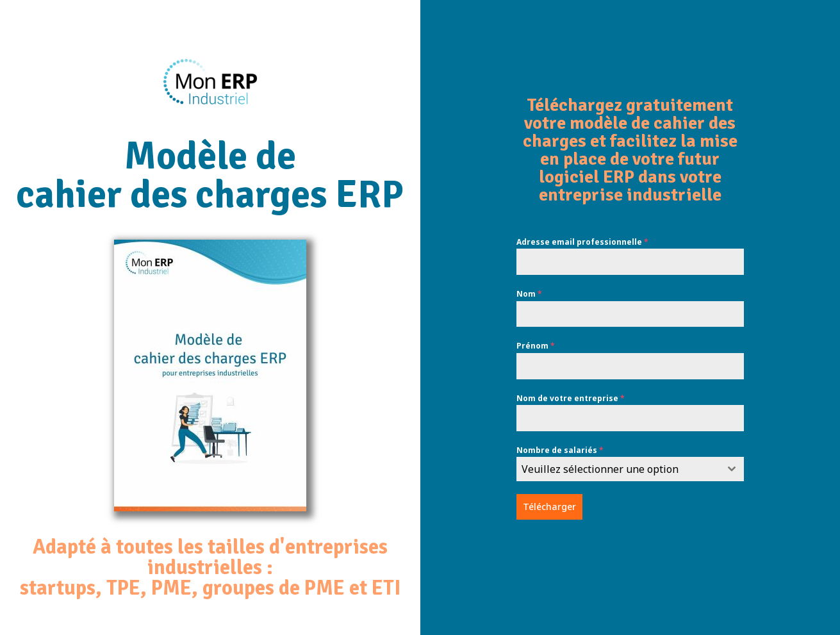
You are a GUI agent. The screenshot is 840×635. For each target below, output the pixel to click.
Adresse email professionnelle (582, 242)
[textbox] (618, 469)
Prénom (536, 346)
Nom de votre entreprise (571, 398)
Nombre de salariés (560, 450)
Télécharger (549, 507)
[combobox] (630, 469)
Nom (529, 294)
